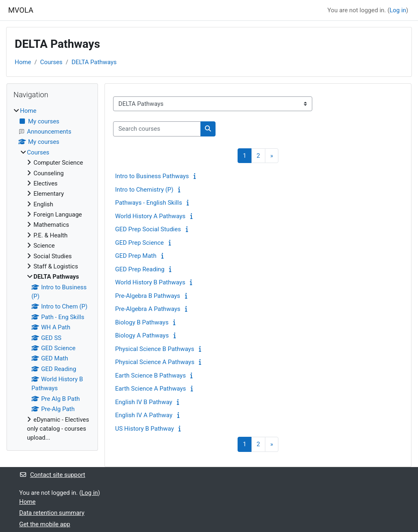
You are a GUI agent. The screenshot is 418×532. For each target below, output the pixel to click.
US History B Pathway (145, 429)
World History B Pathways (150, 282)
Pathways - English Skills (149, 203)
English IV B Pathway (144, 402)
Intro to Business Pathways (152, 176)
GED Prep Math (136, 256)
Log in (398, 10)
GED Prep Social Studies (148, 229)
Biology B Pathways (142, 322)
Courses (51, 62)
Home (23, 62)
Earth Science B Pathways (150, 376)
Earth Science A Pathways (151, 389)
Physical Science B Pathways (155, 349)
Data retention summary (52, 513)
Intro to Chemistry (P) (144, 190)
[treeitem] (52, 274)
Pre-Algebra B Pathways (148, 296)
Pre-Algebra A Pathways (148, 309)
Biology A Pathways (142, 335)
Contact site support (52, 475)
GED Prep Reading (140, 269)
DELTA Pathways (94, 62)
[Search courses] (157, 129)
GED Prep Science (139, 243)
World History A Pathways (150, 216)
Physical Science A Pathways (155, 362)
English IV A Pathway (144, 415)
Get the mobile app (45, 524)
